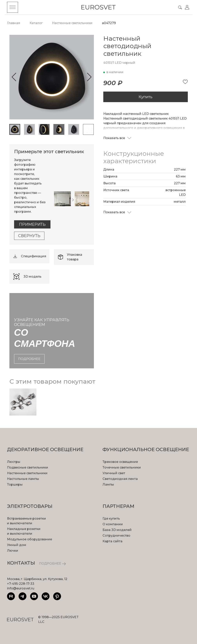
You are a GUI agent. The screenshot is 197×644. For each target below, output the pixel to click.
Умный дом (17, 545)
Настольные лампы (23, 479)
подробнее (29, 359)
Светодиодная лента (120, 479)
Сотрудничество (116, 536)
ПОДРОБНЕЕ (52, 563)
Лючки (13, 551)
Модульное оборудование (30, 539)
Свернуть (29, 236)
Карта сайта (112, 541)
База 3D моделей (117, 530)
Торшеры (15, 484)
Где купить (111, 519)
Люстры (14, 462)
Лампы (108, 484)
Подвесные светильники (28, 467)
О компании (113, 524)
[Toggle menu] (13, 7)
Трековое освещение (120, 462)
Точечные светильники (122, 467)
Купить (145, 97)
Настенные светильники (27, 473)
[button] (14, 77)
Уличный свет (114, 473)
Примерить (32, 224)
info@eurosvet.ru (21, 588)
